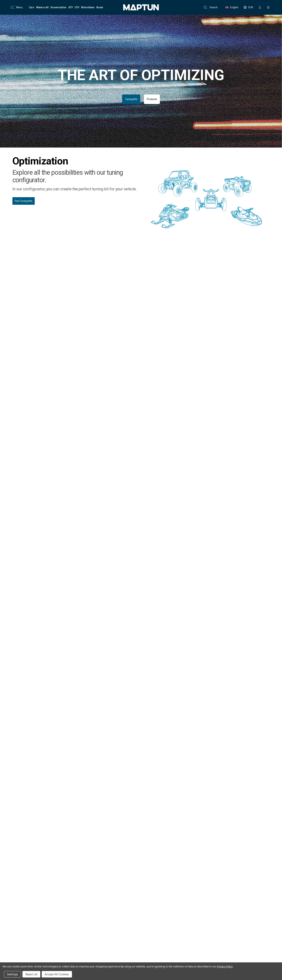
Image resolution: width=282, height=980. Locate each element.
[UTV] (77, 7)
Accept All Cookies (57, 974)
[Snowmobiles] (58, 7)
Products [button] (152, 99)
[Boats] (100, 7)
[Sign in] (260, 7)
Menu (17, 7)
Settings (12, 974)
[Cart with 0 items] (268, 7)
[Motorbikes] (88, 7)
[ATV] (71, 7)
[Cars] (32, 7)
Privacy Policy (225, 966)
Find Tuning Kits (24, 201)
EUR (248, 7)
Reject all (31, 974)
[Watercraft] (42, 7)
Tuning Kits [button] (131, 99)
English (232, 7)
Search (211, 7)
